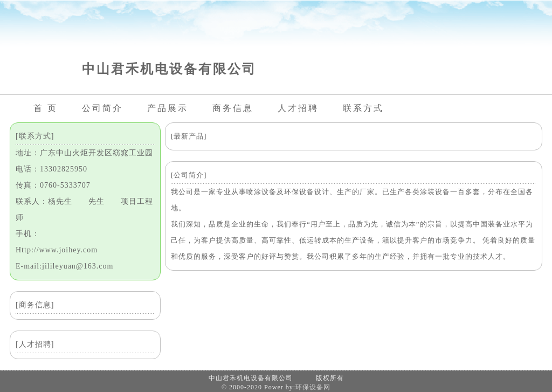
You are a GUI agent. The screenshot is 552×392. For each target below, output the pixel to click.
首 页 (46, 108)
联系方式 (363, 108)
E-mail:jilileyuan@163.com (64, 266)
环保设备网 (313, 387)
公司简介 (102, 108)
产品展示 (168, 108)
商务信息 (233, 108)
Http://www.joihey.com (57, 250)
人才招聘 (298, 108)
